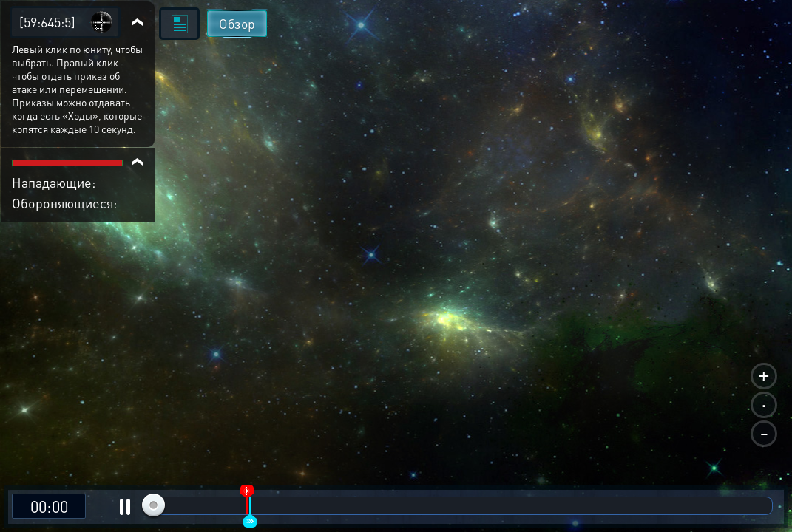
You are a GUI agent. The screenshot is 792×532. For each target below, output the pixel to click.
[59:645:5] (47, 22)
